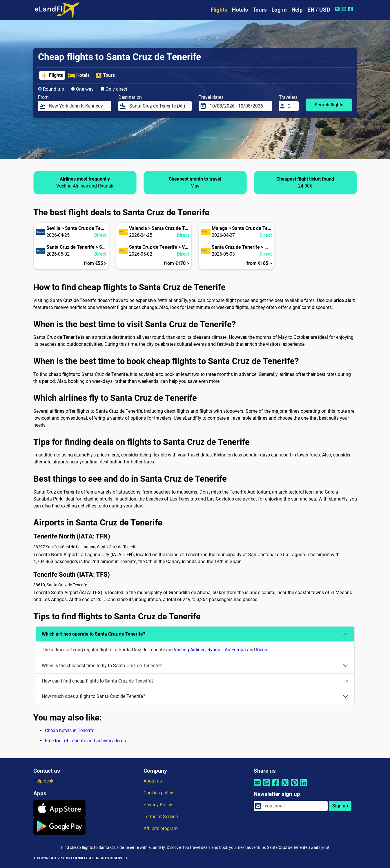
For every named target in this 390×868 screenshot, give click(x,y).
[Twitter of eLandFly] (338, 9)
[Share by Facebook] (276, 786)
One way (82, 89)
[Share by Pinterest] (294, 786)
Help (297, 10)
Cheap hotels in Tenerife (70, 730)
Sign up (340, 806)
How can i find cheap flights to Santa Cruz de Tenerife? (98, 681)
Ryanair (215, 650)
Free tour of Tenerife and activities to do (86, 741)
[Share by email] (257, 786)
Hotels (240, 10)
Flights (219, 10)
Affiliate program (161, 828)
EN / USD (319, 10)
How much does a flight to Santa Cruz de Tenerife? (94, 696)
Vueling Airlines (189, 650)
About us (153, 781)
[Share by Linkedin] (304, 786)
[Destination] (159, 106)
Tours (260, 10)
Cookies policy (158, 793)
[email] (294, 806)
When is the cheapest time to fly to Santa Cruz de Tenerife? (102, 666)
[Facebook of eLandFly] (351, 9)
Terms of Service (161, 817)
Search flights (329, 105)
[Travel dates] (239, 106)
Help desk (43, 781)
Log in (279, 10)
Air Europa (235, 650)
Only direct (114, 89)
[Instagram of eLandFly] (345, 9)
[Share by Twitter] (285, 786)
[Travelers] (291, 106)
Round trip (51, 89)
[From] (78, 106)
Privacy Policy (158, 805)
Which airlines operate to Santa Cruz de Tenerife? (94, 634)
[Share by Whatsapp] (266, 786)
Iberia (262, 650)
